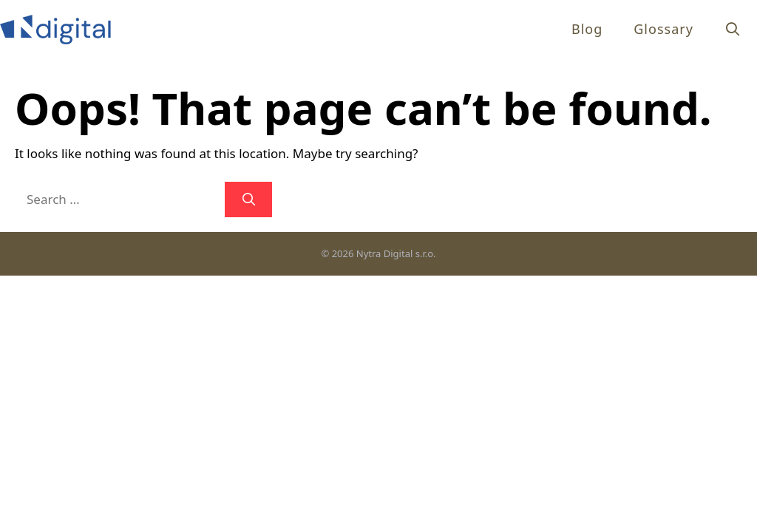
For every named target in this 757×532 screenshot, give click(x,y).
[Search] (248, 199)
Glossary (663, 29)
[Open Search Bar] (733, 29)
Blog (587, 29)
